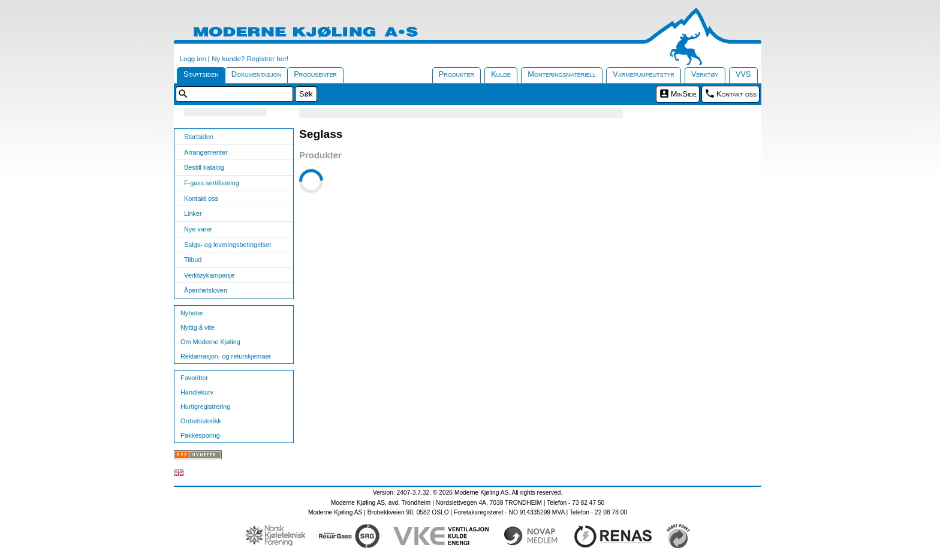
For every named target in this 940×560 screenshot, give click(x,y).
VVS (743, 74)
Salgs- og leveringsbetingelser (228, 245)
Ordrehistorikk (201, 421)
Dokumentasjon (257, 74)
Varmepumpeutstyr (644, 74)
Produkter (457, 74)
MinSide (684, 94)
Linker (193, 213)
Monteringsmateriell (562, 74)
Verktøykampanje (209, 275)
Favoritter (194, 378)
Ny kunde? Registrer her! (250, 59)
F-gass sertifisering (212, 183)
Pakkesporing (200, 435)
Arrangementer (206, 152)
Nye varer (198, 229)
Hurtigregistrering (205, 407)
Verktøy (705, 74)
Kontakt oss (736, 94)
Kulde (501, 74)
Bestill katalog (204, 167)
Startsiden (201, 74)
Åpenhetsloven (206, 290)
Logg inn (193, 59)
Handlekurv (197, 392)
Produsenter (315, 74)
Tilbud (193, 260)
